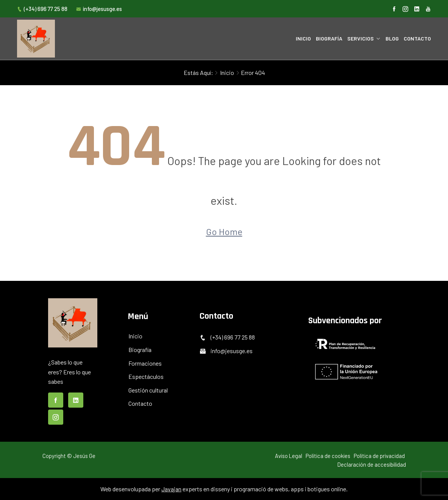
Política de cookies (328, 456)
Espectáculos (146, 376)
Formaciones (145, 363)
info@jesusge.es (99, 9)
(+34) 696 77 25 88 (42, 9)
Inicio (303, 38)
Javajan (171, 489)
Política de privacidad (379, 456)
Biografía (329, 38)
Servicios (361, 38)
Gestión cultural (148, 390)
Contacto (417, 38)
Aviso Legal (289, 456)
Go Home (224, 231)
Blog (392, 38)
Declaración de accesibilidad (372, 464)
